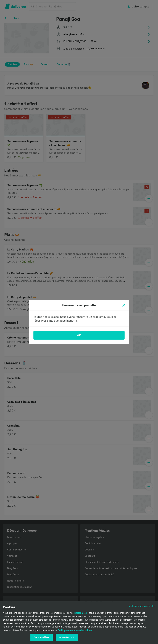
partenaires (81, 614)
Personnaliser (42, 638)
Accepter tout (67, 638)
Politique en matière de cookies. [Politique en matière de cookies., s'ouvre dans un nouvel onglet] (75, 631)
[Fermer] (124, 305)
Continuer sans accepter (141, 607)
